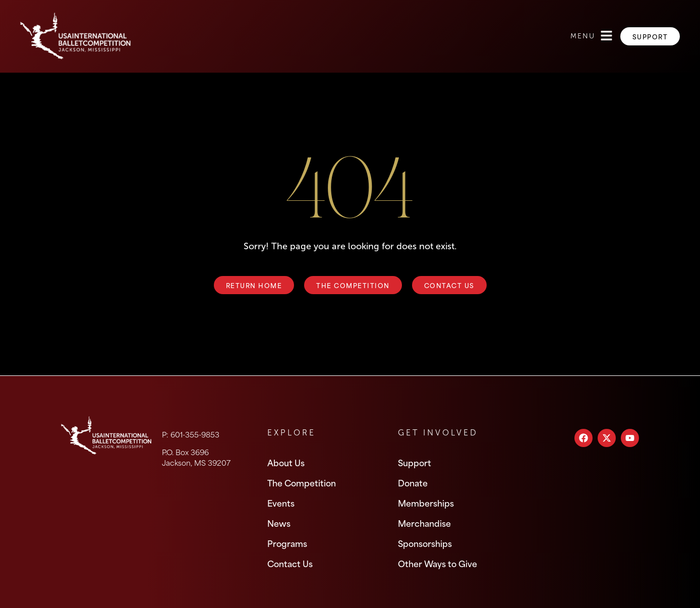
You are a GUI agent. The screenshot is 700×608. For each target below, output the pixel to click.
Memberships (426, 503)
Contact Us (290, 563)
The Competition (302, 482)
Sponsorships (425, 543)
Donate (413, 482)
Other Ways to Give (437, 563)
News (279, 523)
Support (415, 462)
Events (281, 503)
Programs (287, 543)
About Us (286, 462)
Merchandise (424, 523)
